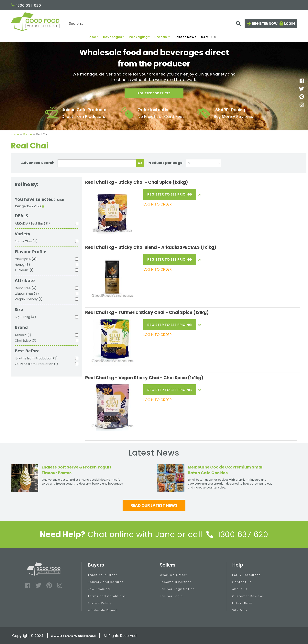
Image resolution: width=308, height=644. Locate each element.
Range (28, 134)
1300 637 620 (26, 5)
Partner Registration (177, 589)
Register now (265, 24)
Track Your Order (102, 575)
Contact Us (242, 582)
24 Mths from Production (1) (36, 364)
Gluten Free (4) (27, 294)
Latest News (186, 37)
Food (93, 37)
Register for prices (154, 94)
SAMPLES (209, 37)
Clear (61, 200)
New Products (99, 589)
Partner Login (171, 596)
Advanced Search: (38, 163)
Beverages (114, 37)
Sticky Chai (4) (26, 241)
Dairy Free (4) (26, 288)
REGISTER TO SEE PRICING (170, 194)
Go (140, 163)
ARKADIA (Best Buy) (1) (32, 223)
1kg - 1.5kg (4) (25, 317)
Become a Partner (176, 582)
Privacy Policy (100, 603)
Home (15, 134)
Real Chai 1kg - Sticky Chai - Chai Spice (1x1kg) (137, 182)
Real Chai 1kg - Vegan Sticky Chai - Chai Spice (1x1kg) (144, 378)
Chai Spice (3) (26, 341)
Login (290, 24)
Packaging (139, 37)
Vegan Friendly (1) (29, 299)
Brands (162, 37)
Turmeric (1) (24, 270)
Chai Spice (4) (26, 259)
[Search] (156, 24)
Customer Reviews (248, 596)
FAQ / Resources (246, 575)
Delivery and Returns (106, 582)
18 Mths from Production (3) (36, 358)
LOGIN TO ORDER (158, 204)
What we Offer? (174, 575)
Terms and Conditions (107, 596)
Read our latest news (154, 505)
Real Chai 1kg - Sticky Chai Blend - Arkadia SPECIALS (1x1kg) (151, 247)
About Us (240, 589)
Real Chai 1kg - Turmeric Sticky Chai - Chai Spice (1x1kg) (147, 312)
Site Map (240, 610)
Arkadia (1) (23, 335)
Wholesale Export (102, 610)
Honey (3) (22, 265)
